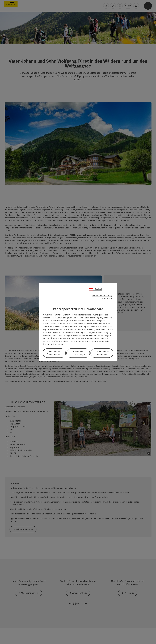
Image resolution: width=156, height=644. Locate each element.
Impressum (107, 298)
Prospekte (130, 477)
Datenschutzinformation (93, 341)
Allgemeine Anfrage (30, 477)
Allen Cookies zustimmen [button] (104, 353)
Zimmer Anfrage (80, 477)
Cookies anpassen (50, 609)
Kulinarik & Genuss (25, 413)
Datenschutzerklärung (102, 295)
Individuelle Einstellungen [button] (79, 353)
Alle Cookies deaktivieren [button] (55, 353)
